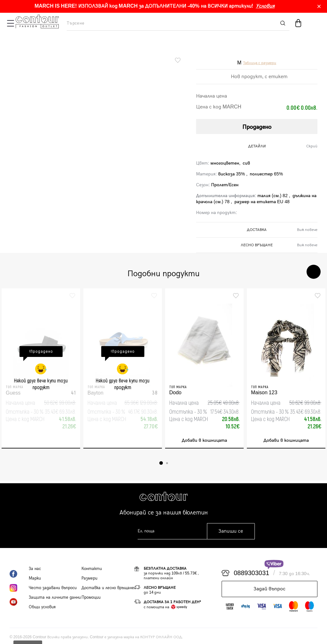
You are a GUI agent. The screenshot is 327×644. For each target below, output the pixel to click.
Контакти (92, 569)
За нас (35, 569)
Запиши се (231, 531)
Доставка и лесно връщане (108, 588)
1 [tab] (161, 463)
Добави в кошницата (204, 440)
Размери (89, 578)
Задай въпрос (270, 589)
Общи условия (42, 607)
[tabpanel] (41, 368)
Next (314, 272)
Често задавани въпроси (53, 588)
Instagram (19, 588)
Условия (265, 6)
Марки (35, 578)
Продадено (257, 127)
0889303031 (251, 573)
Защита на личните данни (55, 597)
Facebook (19, 574)
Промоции (91, 597)
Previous (294, 272)
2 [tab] (167, 463)
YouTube (19, 602)
